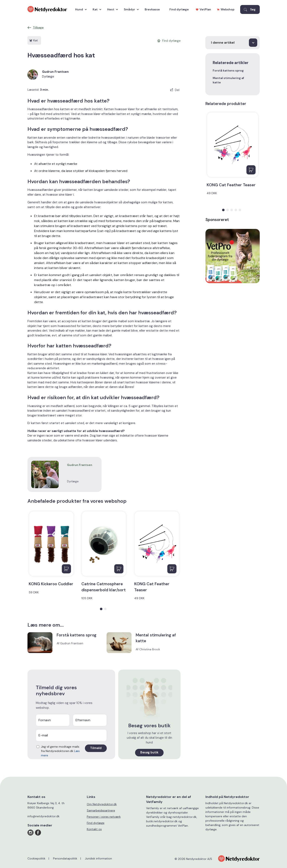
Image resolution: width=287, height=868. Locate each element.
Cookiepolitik (36, 858)
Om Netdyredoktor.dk (102, 804)
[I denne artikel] (233, 43)
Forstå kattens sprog (228, 70)
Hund (80, 9)
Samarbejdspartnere (101, 810)
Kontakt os (94, 829)
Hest (112, 9)
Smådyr (130, 9)
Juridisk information (98, 858)
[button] (101, 609)
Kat (96, 9)
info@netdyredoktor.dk (43, 816)
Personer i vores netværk (104, 817)
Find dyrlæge (179, 9)
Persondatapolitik (65, 858)
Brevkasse (152, 9)
